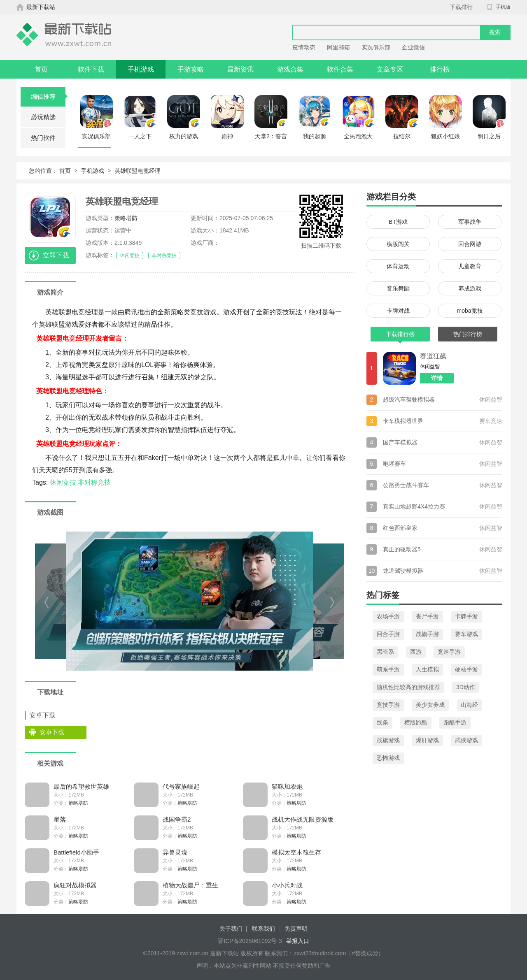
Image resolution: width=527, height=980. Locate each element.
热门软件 (43, 138)
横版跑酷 (416, 722)
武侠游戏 (466, 740)
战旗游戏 (388, 740)
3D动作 (466, 687)
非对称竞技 (164, 255)
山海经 (469, 705)
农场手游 (388, 616)
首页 (41, 69)
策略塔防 (126, 218)
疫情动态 (304, 47)
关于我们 (231, 929)
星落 (60, 819)
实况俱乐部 (376, 47)
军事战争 (470, 222)
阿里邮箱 (338, 47)
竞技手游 (388, 705)
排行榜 (440, 69)
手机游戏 (141, 69)
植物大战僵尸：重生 (190, 885)
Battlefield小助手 (76, 852)
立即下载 (56, 255)
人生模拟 (427, 669)
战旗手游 (427, 634)
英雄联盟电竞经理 (138, 171)
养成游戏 (470, 288)
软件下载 (91, 69)
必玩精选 (43, 117)
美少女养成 (430, 705)
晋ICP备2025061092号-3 (250, 941)
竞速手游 (449, 652)
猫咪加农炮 (287, 786)
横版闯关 (398, 244)
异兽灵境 (175, 852)
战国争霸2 (177, 819)
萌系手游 (388, 669)
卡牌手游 (466, 616)
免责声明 (296, 929)
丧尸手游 (427, 616)
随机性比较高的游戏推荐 (408, 687)
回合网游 (470, 244)
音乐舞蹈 (398, 288)
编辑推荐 (48, 96)
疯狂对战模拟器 (75, 885)
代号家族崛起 (181, 786)
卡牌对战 (398, 311)
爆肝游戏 (427, 740)
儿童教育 (470, 266)
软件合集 (340, 69)
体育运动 (398, 266)
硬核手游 (466, 669)
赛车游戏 (466, 634)
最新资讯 (240, 69)
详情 (437, 378)
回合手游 (388, 634)
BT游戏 (398, 222)
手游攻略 (191, 69)
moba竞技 (470, 311)
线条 (382, 722)
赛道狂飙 (433, 356)
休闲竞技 (130, 255)
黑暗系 (385, 652)
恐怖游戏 (388, 758)
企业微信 (413, 47)
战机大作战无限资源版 (303, 819)
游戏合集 (290, 69)
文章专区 (390, 69)
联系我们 (263, 929)
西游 (416, 652)
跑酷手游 (455, 722)
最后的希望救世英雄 (81, 786)
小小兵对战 (287, 885)
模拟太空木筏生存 (296, 852)
